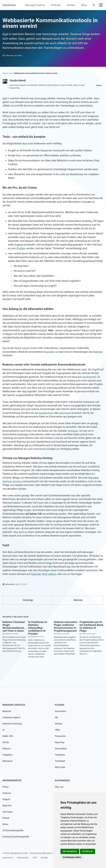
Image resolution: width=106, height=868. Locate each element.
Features (7, 793)
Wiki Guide (60, 767)
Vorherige (28, 613)
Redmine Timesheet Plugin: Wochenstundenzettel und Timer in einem (15, 640)
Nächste (78, 613)
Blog (83, 5)
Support (6, 799)
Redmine (7, 360)
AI (4, 730)
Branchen (51, 357)
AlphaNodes (9, 5)
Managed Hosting (34, 5)
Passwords (60, 736)
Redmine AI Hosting (12, 724)
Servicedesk (61, 749)
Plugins (60, 705)
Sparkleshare (58, 423)
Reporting (60, 742)
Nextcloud (8, 761)
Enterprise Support (12, 717)
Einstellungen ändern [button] (72, 857)
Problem (21, 252)
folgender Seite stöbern (49, 587)
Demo (5, 824)
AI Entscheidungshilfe (13, 830)
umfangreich (9, 386)
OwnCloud (77, 423)
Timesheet (60, 761)
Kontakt (70, 5)
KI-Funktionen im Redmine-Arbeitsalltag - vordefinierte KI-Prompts (38, 641)
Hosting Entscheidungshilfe (16, 837)
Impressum (8, 858)
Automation (61, 711)
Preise (6, 787)
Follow (99, 87)
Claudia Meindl (18, 82)
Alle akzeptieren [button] (70, 851)
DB (56, 717)
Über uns (59, 787)
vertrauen (75, 441)
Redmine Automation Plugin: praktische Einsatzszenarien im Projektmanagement (66, 640)
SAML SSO (8, 736)
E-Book (6, 818)
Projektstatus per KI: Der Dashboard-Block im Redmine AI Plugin (91, 640)
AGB (35, 858)
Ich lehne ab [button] (88, 851)
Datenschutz (23, 858)
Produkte (55, 5)
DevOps (59, 724)
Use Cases (8, 812)
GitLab (6, 742)
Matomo (7, 749)
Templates (60, 755)
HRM (57, 730)
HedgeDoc (8, 755)
